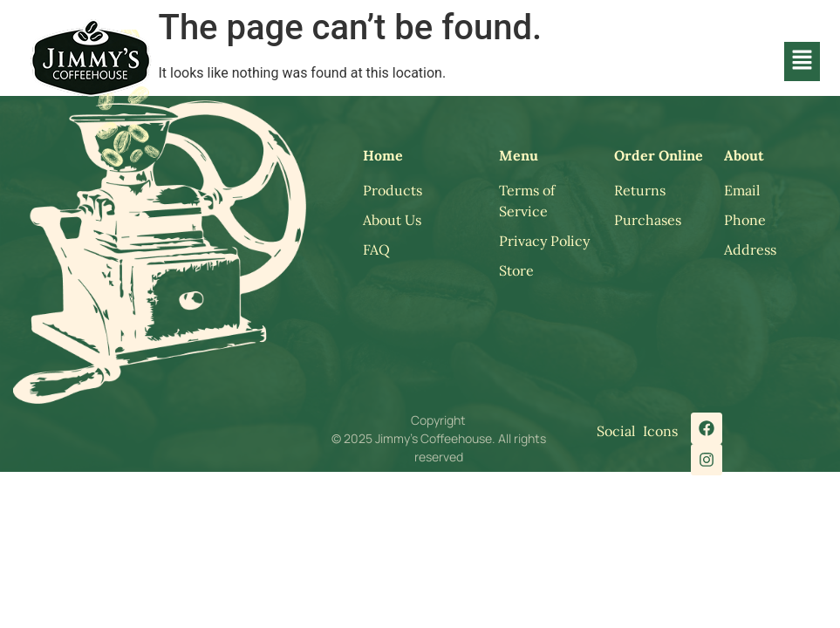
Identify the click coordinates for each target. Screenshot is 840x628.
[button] (802, 61)
